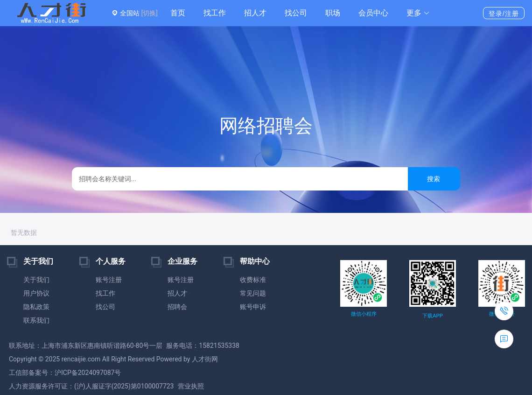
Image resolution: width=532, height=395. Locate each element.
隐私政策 (36, 307)
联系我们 (36, 320)
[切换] (149, 13)
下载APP (432, 316)
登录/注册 (504, 14)
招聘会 (177, 307)
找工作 (215, 13)
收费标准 (253, 280)
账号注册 (109, 280)
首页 (178, 13)
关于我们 (36, 280)
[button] (418, 13)
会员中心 (373, 13)
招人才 (255, 13)
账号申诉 (253, 307)
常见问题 (253, 293)
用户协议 (36, 293)
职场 (333, 13)
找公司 (296, 13)
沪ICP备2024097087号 (88, 373)
